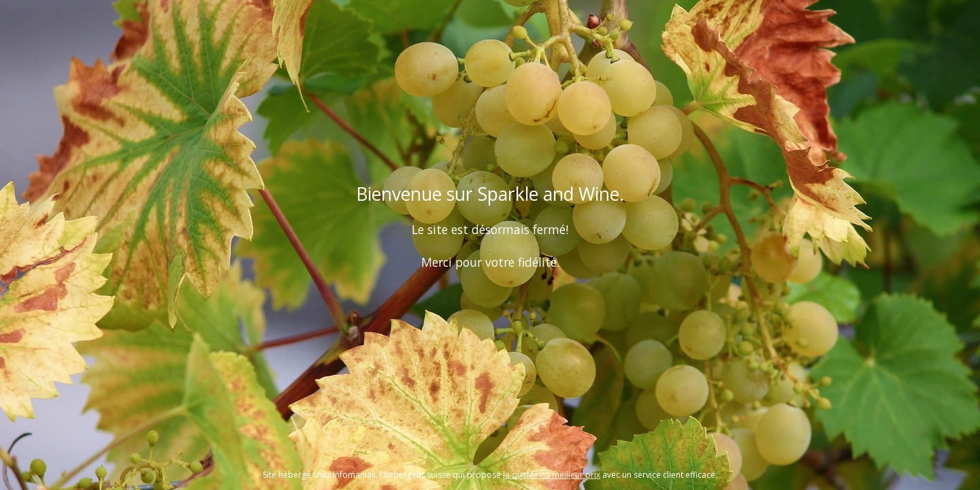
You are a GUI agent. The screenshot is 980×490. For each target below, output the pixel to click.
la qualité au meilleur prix (552, 475)
